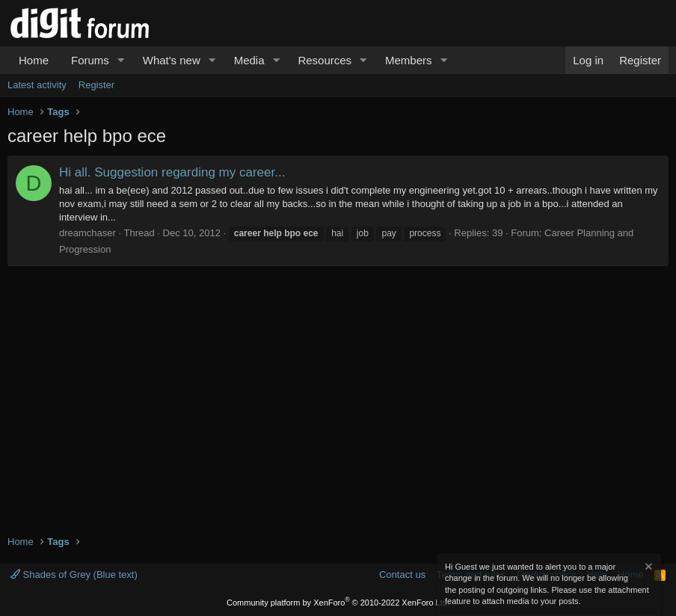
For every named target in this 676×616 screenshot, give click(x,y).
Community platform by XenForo (338, 603)
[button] (121, 60)
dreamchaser (87, 233)
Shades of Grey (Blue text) (74, 575)
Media (249, 60)
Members (409, 60)
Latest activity (37, 85)
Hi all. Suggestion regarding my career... (172, 172)
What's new (172, 60)
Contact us (402, 575)
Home (34, 60)
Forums (90, 60)
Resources (325, 60)
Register (96, 85)
